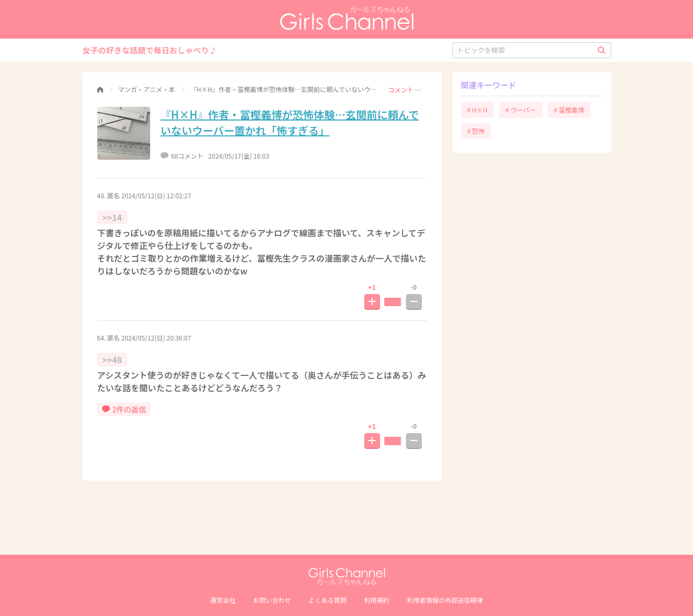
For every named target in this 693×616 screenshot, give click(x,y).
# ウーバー (520, 110)
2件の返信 (124, 409)
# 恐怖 (476, 131)
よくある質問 (327, 600)
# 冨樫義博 (569, 110)
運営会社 (223, 600)
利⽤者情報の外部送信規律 (445, 600)
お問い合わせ (272, 600)
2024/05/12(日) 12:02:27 (156, 195)
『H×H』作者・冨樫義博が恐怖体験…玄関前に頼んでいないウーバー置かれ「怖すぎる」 (290, 122)
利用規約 (377, 600)
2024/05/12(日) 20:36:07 (156, 338)
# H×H (478, 110)
